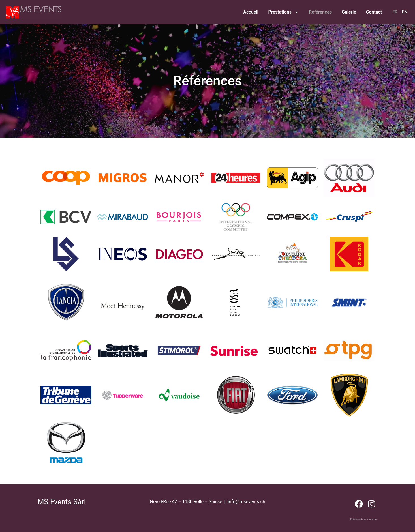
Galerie (349, 12)
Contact (374, 12)
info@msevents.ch (246, 502)
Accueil (251, 12)
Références (320, 12)
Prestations (284, 12)
